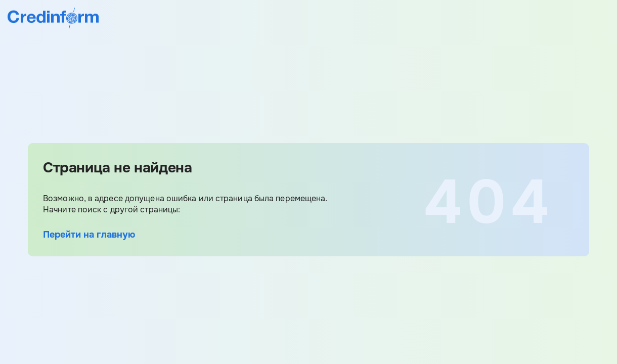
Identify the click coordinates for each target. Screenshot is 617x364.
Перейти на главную (89, 235)
